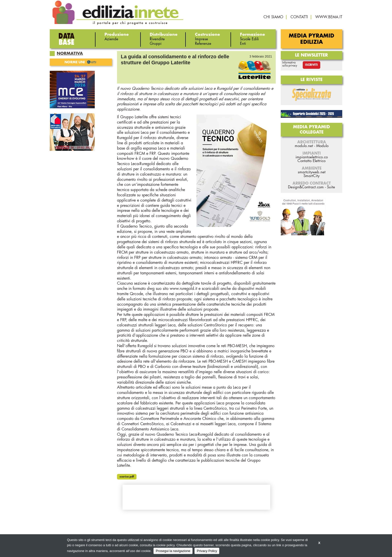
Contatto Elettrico (311, 161)
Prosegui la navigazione (173, 551)
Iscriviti (311, 65)
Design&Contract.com (306, 187)
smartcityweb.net (312, 172)
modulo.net (304, 146)
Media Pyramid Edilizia (311, 39)
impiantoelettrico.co (312, 157)
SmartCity (311, 176)
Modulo (322, 146)
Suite (331, 187)
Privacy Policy (207, 551)
